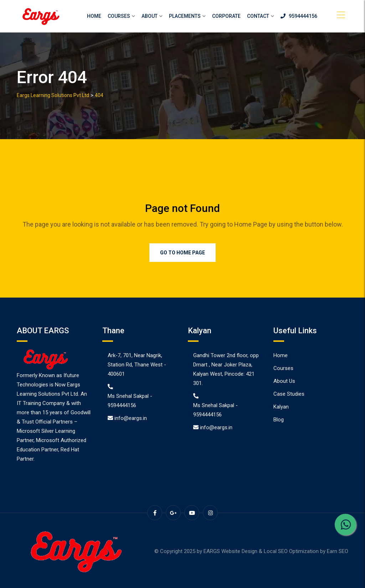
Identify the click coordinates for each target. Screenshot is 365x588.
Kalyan (281, 407)
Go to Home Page (182, 253)
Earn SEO (338, 551)
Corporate (226, 16)
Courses (119, 16)
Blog (279, 420)
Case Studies (289, 394)
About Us (284, 381)
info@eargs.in (131, 418)
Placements (185, 16)
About (150, 16)
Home (94, 16)
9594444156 (299, 16)
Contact (258, 16)
